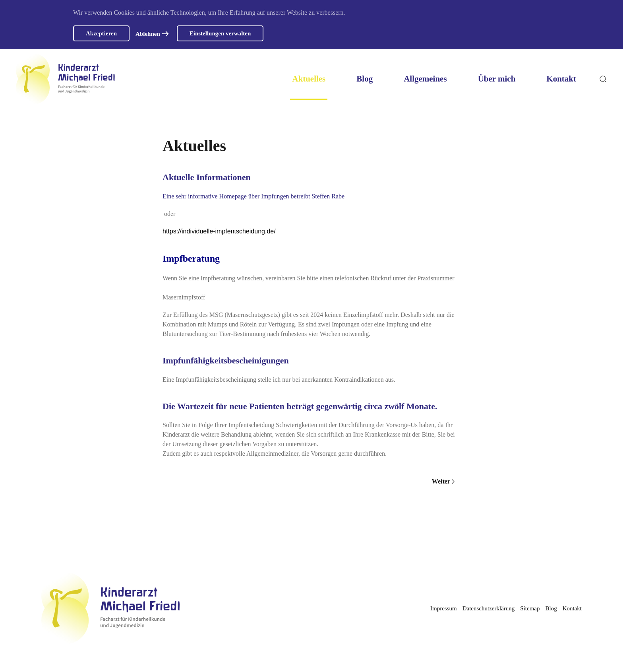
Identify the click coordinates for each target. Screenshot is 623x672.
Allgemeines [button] (425, 79)
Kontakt (561, 79)
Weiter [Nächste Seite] (443, 481)
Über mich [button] (497, 79)
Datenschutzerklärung (489, 608)
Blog (365, 79)
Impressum (444, 608)
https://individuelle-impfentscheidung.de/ (219, 231)
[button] (603, 79)
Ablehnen (148, 34)
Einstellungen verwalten (220, 33)
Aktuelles (309, 79)
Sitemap (530, 608)
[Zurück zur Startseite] (66, 79)
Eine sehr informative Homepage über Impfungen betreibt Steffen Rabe (253, 196)
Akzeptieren (101, 33)
